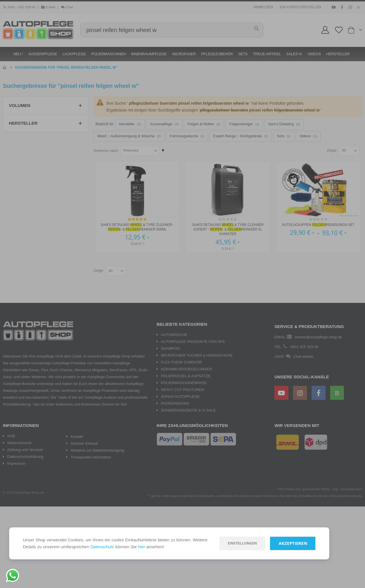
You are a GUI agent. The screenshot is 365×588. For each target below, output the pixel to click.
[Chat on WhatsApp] (13, 575)
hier (142, 547)
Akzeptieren (293, 543)
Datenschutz (102, 547)
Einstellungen (243, 543)
